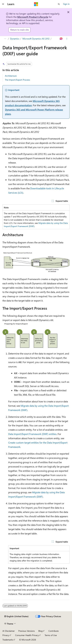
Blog (40, 631)
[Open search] (59, 4)
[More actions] (67, 39)
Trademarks (8, 640)
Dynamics (15, 39)
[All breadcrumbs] (5, 39)
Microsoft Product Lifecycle (33, 17)
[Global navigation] (3, 4)
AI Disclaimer (9, 631)
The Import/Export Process (17, 80)
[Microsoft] (36, 4)
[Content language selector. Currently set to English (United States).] (16, 616)
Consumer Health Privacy (27, 635)
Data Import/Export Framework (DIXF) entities (32, 434)
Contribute (54, 631)
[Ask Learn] (61, 39)
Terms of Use (51, 635)
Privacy (6, 635)
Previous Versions (27, 631)
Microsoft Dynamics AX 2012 (36, 39)
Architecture (11, 76)
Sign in (66, 4)
